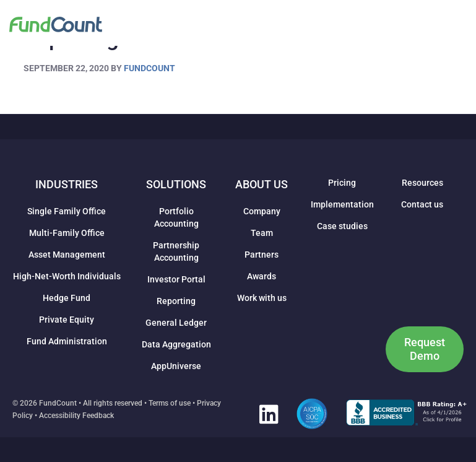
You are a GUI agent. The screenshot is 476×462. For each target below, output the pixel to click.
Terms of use (170, 403)
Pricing (342, 183)
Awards (262, 276)
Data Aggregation (176, 344)
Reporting (176, 301)
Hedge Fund (67, 298)
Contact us (422, 204)
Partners (262, 255)
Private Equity (67, 320)
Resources (422, 183)
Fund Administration (67, 341)
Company (262, 211)
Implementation (342, 204)
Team (262, 233)
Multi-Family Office (67, 233)
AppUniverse (176, 366)
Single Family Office (67, 211)
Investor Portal (176, 279)
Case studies (342, 226)
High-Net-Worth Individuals (67, 276)
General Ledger (176, 323)
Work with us (262, 298)
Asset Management (67, 255)
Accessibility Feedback (76, 416)
